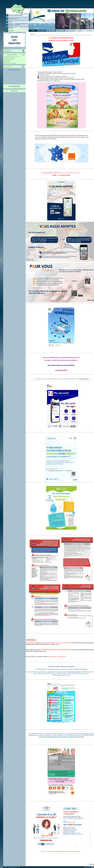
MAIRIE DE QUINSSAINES (14, 70)
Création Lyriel (87, 867)
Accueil (26, 13)
